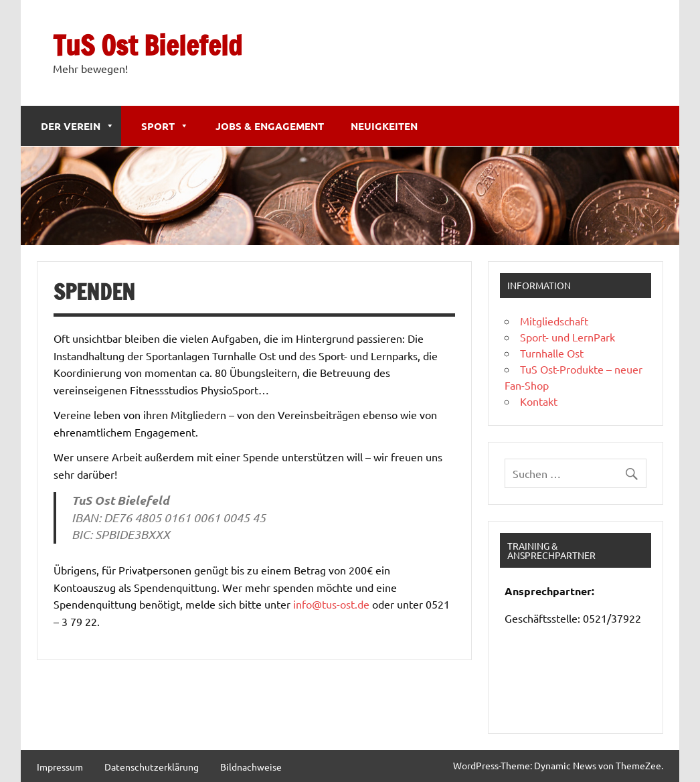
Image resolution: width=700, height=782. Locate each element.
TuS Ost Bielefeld (148, 45)
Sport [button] (165, 126)
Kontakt (539, 401)
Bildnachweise (251, 767)
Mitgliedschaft (554, 321)
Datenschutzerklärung (152, 767)
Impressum (60, 767)
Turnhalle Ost (552, 353)
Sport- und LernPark (567, 337)
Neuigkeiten (384, 126)
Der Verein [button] (78, 126)
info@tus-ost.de (331, 604)
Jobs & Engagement (270, 126)
